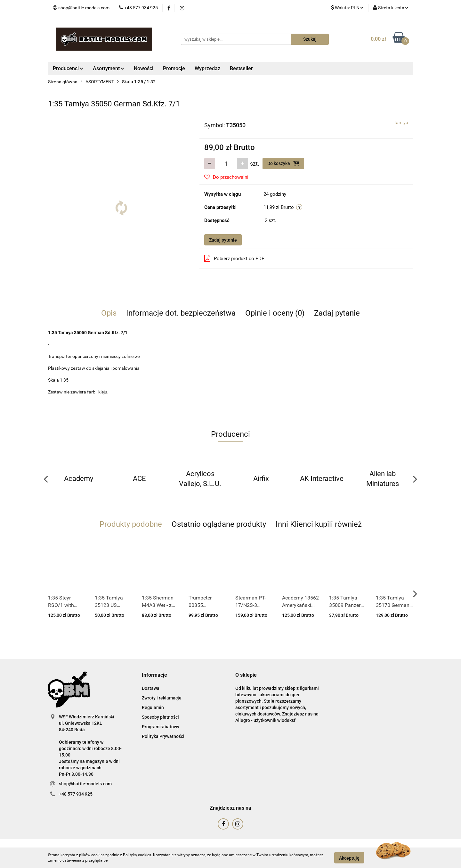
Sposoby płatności (160, 717)
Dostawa (151, 688)
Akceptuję (349, 858)
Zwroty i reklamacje (162, 698)
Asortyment (109, 68)
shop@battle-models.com (85, 784)
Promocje (174, 68)
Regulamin (153, 707)
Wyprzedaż (207, 68)
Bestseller (241, 68)
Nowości (144, 68)
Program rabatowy (161, 727)
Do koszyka (283, 163)
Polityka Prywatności (163, 736)
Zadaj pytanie (223, 240)
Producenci (68, 68)
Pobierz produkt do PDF (234, 258)
